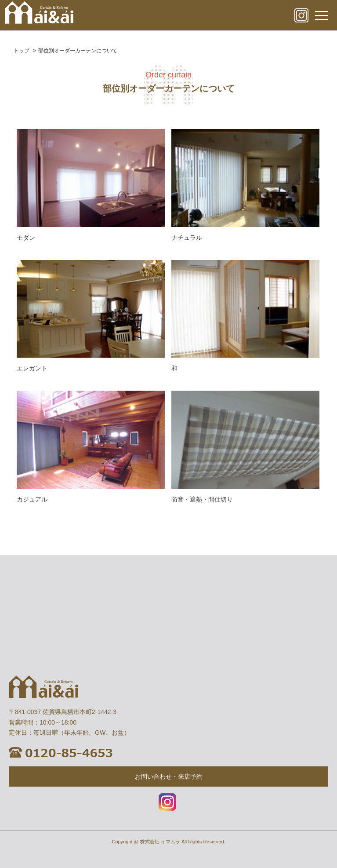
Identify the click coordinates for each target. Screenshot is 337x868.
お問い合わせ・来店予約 (169, 776)
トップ (22, 51)
